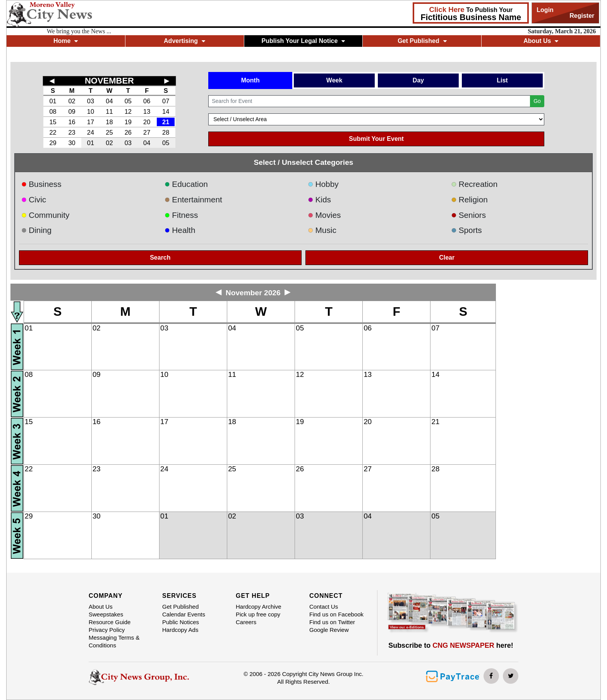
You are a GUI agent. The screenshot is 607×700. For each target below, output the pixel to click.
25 (109, 132)
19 (128, 122)
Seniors (468, 215)
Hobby (323, 184)
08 (53, 111)
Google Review (329, 630)
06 (147, 101)
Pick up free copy (258, 614)
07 (166, 101)
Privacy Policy (107, 630)
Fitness (181, 215)
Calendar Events (184, 614)
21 (166, 122)
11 (109, 111)
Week (334, 80)
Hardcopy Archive (259, 607)
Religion (469, 199)
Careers (246, 622)
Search (160, 258)
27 (147, 132)
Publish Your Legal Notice (303, 41)
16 (72, 122)
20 (147, 122)
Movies (324, 215)
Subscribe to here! (451, 645)
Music (322, 230)
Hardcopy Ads (180, 630)
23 (72, 132)
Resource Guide (110, 622)
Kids (319, 199)
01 (53, 101)
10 (91, 111)
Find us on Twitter (332, 622)
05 (128, 101)
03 (91, 101)
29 (53, 143)
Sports (466, 230)
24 (91, 132)
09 (72, 111)
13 (147, 111)
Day (418, 80)
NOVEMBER (109, 81)
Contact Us (324, 607)
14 (166, 111)
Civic (34, 199)
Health (180, 230)
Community (45, 215)
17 (91, 122)
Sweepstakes (106, 614)
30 (72, 143)
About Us (541, 41)
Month (250, 80)
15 (53, 122)
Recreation (474, 184)
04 (109, 101)
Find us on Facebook (336, 614)
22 (53, 132)
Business (41, 184)
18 (109, 122)
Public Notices (181, 622)
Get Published (422, 41)
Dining (36, 230)
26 (128, 132)
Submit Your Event (376, 139)
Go (537, 101)
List (502, 80)
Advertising (184, 41)
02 (72, 101)
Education (186, 184)
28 (166, 132)
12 (128, 111)
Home (66, 41)
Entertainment (193, 199)
